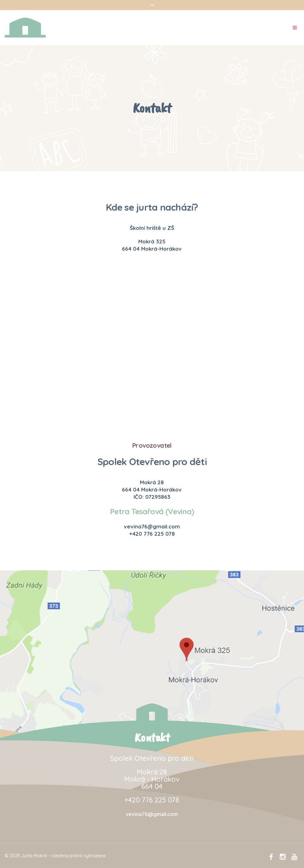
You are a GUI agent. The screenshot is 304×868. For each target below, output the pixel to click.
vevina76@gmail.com (152, 815)
